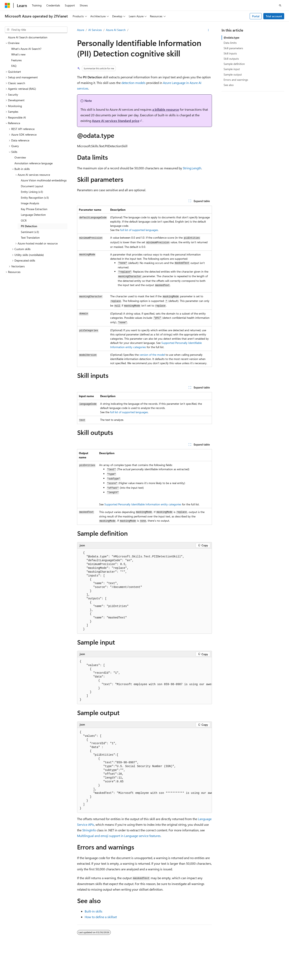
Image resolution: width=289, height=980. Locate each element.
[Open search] (280, 5)
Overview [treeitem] (20, 157)
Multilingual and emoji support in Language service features (119, 836)
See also (229, 85)
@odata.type (231, 37)
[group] (144, 681)
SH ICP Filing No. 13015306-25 (24, 962)
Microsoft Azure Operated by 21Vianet (137, 962)
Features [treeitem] (16, 60)
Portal (256, 16)
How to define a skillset (101, 917)
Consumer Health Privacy (20, 968)
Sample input (232, 69)
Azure (81, 30)
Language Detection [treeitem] (33, 215)
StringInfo (89, 830)
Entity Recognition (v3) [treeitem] (35, 198)
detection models (133, 83)
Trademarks (71, 968)
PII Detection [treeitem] (29, 226)
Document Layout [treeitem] (32, 186)
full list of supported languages (139, 230)
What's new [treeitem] (18, 54)
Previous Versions (200, 962)
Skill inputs (230, 53)
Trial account (274, 16)
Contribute (235, 962)
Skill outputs (231, 59)
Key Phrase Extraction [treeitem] (34, 209)
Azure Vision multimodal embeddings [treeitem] (44, 180)
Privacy (101, 962)
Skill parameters (233, 48)
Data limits (230, 43)
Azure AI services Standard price (116, 121)
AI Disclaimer (176, 962)
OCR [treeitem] (24, 220)
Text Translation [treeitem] (30, 238)
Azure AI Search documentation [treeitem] (28, 37)
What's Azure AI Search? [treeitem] (26, 49)
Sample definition (234, 64)
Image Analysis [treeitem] (30, 203)
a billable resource (166, 109)
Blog (218, 962)
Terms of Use (52, 968)
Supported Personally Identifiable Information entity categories (143, 504)
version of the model (152, 355)
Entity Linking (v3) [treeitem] (32, 192)
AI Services (95, 30)
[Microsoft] (7, 5)
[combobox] (36, 30)
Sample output (233, 74)
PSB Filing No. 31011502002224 (70, 962)
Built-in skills (94, 911)
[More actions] (208, 30)
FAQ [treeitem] (14, 66)
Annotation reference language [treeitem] (34, 163)
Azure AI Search (116, 30)
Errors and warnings (236, 80)
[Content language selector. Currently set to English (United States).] (23, 953)
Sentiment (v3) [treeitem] (30, 232)
